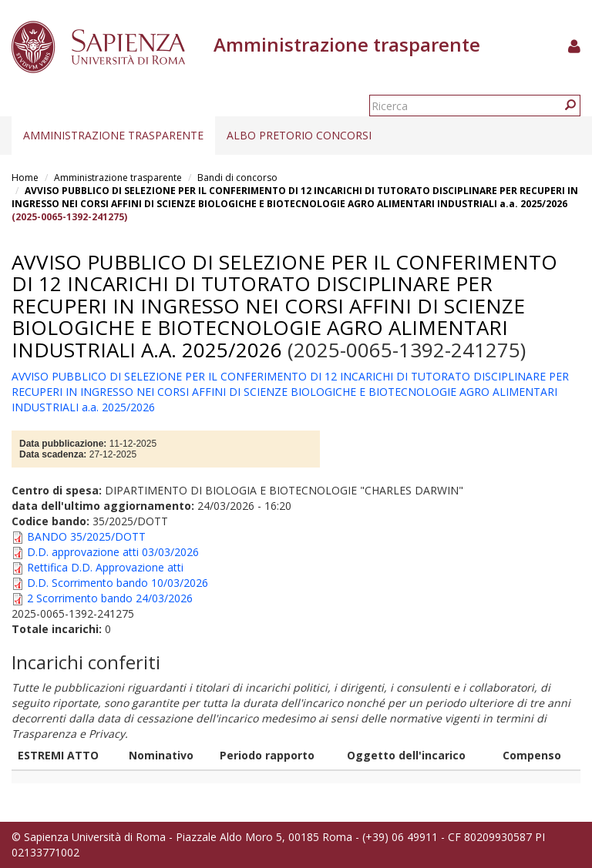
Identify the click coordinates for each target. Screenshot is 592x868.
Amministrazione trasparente (113, 135)
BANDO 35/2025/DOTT (86, 536)
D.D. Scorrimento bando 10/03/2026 (118, 583)
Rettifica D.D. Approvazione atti (105, 567)
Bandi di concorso (237, 178)
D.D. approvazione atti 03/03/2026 (113, 552)
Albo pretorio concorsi (299, 135)
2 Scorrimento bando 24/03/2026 (110, 598)
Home (25, 178)
